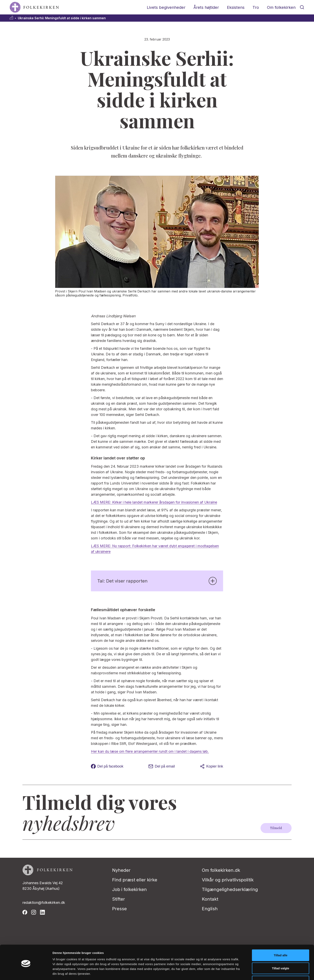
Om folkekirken (281, 7)
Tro (256, 7)
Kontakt (210, 899)
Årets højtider (206, 7)
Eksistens (236, 7)
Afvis (281, 967)
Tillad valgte (281, 954)
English (210, 909)
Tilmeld (276, 828)
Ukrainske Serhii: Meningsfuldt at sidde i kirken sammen (62, 18)
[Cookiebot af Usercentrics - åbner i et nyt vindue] (26, 972)
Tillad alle (281, 941)
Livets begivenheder (166, 7)
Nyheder (121, 870)
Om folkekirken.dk (221, 870)
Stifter (119, 899)
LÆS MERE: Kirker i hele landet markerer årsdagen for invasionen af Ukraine (154, 502)
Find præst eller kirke (135, 880)
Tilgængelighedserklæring (230, 889)
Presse (119, 909)
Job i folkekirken (129, 889)
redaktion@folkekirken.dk (44, 903)
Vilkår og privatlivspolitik (228, 880)
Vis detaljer (208, 972)
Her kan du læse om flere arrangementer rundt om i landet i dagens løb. (150, 751)
